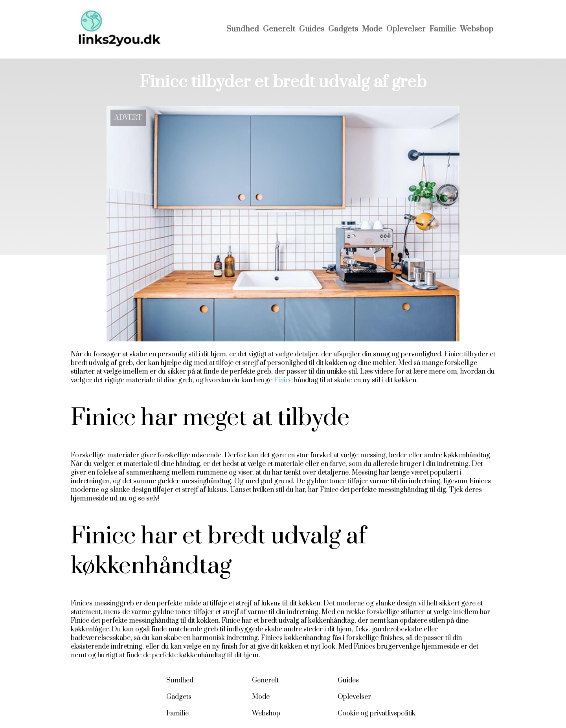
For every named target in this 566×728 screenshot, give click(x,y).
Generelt (279, 29)
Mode (372, 29)
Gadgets (343, 29)
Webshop (477, 29)
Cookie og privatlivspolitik (377, 713)
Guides (312, 29)
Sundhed (243, 29)
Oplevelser (406, 29)
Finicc (283, 380)
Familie (443, 29)
